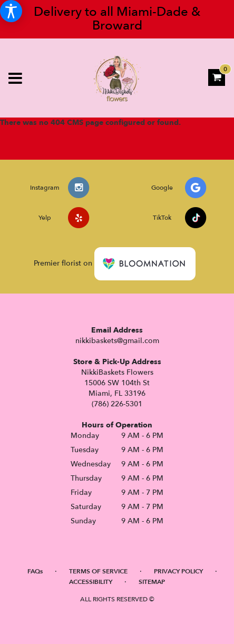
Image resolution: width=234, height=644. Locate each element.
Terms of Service (98, 571)
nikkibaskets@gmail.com (117, 341)
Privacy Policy (178, 571)
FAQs (35, 571)
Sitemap (152, 582)
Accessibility (91, 582)
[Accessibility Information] (11, 11)
